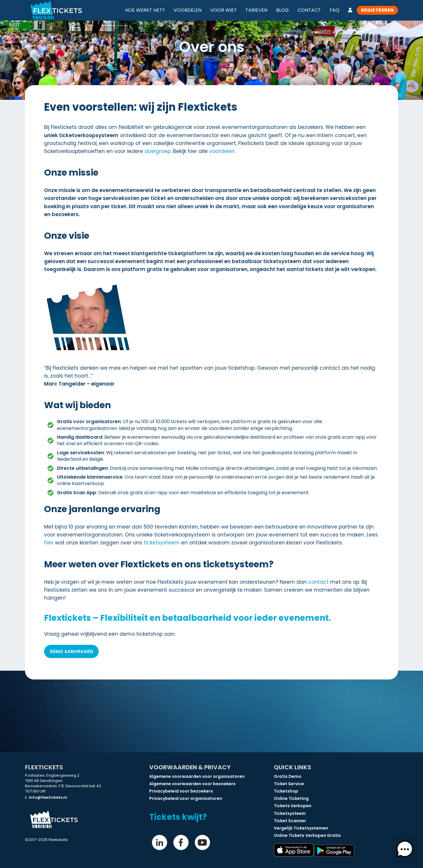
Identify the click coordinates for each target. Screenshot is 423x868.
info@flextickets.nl (48, 797)
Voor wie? (223, 10)
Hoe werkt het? (145, 10)
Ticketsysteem (290, 813)
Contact (309, 10)
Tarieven (256, 10)
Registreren (377, 10)
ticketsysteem (162, 543)
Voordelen (188, 10)
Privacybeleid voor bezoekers (181, 791)
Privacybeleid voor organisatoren (186, 798)
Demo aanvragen (71, 651)
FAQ (334, 10)
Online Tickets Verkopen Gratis (307, 835)
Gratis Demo (288, 776)
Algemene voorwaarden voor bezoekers (192, 784)
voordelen (222, 151)
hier (49, 543)
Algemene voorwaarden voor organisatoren (197, 776)
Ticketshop (286, 791)
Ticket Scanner (290, 821)
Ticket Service (289, 784)
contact (318, 582)
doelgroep (158, 151)
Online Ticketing (291, 798)
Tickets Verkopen (293, 806)
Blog (282, 10)
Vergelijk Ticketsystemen (301, 828)
